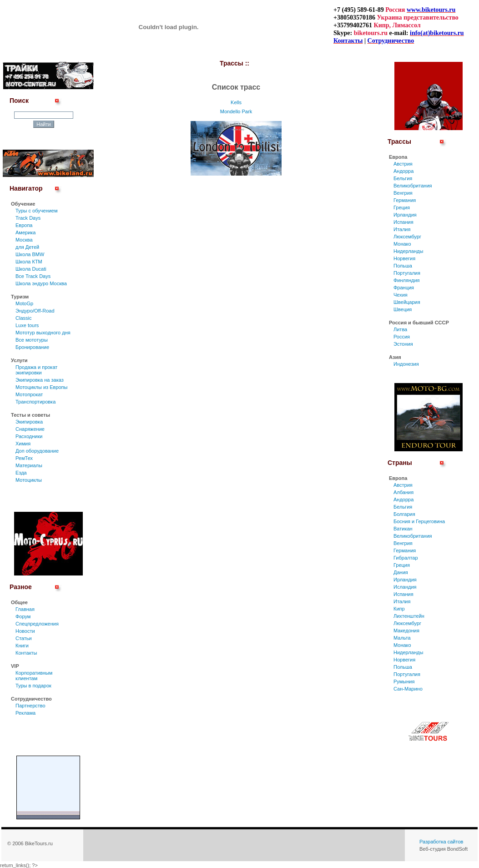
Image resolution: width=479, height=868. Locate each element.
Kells (236, 102)
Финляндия (407, 280)
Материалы (29, 465)
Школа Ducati (31, 269)
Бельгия (403, 178)
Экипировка (29, 422)
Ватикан (403, 529)
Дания (401, 572)
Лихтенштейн (409, 616)
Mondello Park (236, 111)
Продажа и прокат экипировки (36, 370)
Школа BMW (30, 254)
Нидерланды (408, 251)
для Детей (27, 247)
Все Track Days (33, 276)
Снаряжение (30, 429)
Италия (402, 229)
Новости (25, 631)
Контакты (26, 653)
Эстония (403, 344)
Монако (402, 244)
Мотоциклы (29, 480)
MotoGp (24, 303)
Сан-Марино (408, 689)
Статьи (24, 638)
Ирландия (405, 215)
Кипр (399, 609)
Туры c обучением (37, 211)
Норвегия (404, 258)
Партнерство (30, 706)
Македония (406, 631)
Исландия (405, 587)
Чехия (401, 295)
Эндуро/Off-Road (35, 311)
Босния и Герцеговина (419, 521)
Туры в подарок (33, 686)
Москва (24, 240)
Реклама (25, 713)
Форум (23, 616)
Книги (22, 646)
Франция (404, 288)
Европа (24, 225)
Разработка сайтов (441, 842)
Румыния (404, 681)
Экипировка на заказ (40, 380)
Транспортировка (35, 402)
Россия (402, 337)
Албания (403, 492)
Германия (405, 200)
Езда (21, 473)
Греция (402, 207)
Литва (400, 329)
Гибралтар (406, 558)
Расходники (29, 436)
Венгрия (403, 193)
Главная (25, 609)
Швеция (403, 309)
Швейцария (407, 302)
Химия (23, 444)
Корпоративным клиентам (34, 676)
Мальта (402, 638)
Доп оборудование (37, 451)
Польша (403, 266)
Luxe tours (27, 325)
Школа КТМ (29, 262)
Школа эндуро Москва (41, 283)
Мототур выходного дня (43, 333)
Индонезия (406, 364)
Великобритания (413, 186)
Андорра (403, 171)
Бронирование (32, 347)
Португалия (407, 273)
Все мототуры (32, 340)
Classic (23, 318)
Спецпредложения (37, 624)
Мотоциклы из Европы (41, 387)
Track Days (28, 218)
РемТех (24, 458)
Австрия (403, 164)
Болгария (404, 514)
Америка (25, 232)
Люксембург (407, 237)
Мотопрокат (29, 394)
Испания (403, 222)
